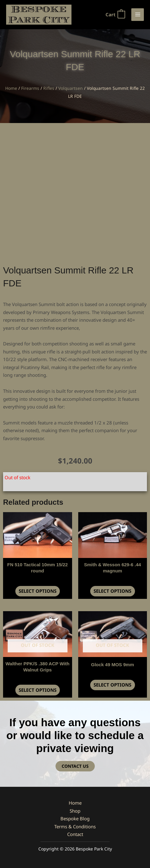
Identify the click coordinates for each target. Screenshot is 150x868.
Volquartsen (71, 88)
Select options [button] (38, 591)
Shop (75, 811)
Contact (75, 834)
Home (11, 88)
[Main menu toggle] (138, 15)
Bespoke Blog (75, 818)
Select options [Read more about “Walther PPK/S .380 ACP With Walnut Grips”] (38, 690)
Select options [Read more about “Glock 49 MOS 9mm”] (112, 685)
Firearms (30, 88)
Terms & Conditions (75, 826)
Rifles (49, 88)
